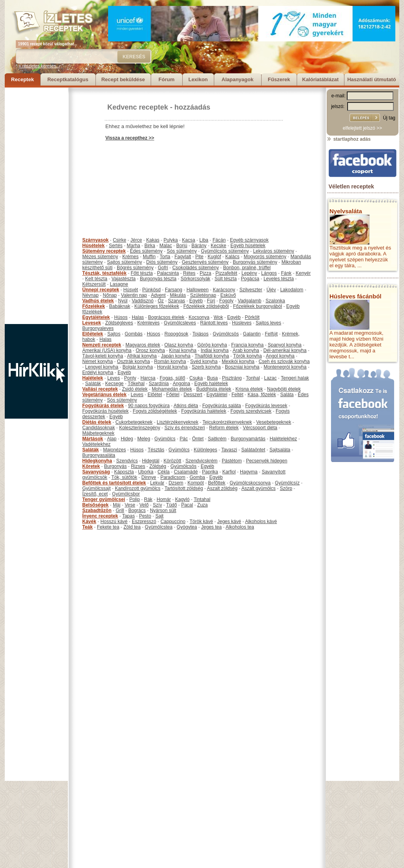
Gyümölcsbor (126, 494)
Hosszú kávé (114, 522)
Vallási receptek (100, 389)
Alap (112, 439)
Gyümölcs (165, 439)
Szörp (286, 488)
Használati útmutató (372, 79)
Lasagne (119, 284)
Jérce (136, 240)
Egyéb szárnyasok (249, 240)
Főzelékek (94, 306)
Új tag (389, 118)
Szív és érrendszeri (185, 428)
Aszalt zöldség (222, 488)
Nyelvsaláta (346, 211)
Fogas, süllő (173, 378)
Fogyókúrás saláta (222, 406)
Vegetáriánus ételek (105, 395)
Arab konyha (246, 350)
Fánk (286, 273)
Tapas (129, 516)
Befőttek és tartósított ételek (114, 483)
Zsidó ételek (135, 389)
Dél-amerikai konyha (285, 350)
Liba (204, 240)
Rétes (189, 273)
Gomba (197, 477)
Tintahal (202, 499)
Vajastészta (124, 279)
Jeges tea (211, 527)
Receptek (22, 79)
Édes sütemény (146, 251)
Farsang (174, 290)
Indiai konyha (215, 350)
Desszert (193, 395)
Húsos (121, 317)
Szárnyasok (96, 240)
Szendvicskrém (201, 461)
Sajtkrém (217, 439)
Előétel (155, 395)
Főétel (173, 395)
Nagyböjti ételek (284, 389)
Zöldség (158, 466)
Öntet (198, 439)
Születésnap (203, 295)
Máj (117, 505)
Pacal (187, 505)
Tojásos (201, 334)
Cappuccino (173, 522)
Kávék (89, 522)
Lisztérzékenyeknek (177, 422)
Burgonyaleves (98, 328)
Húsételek (94, 246)
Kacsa (188, 240)
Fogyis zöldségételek (155, 411)
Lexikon (198, 79)
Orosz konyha (150, 350)
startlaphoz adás (349, 139)
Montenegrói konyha (285, 367)
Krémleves (149, 323)
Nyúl (123, 301)
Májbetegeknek (98, 433)
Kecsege (115, 384)
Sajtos (114, 334)
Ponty (130, 378)
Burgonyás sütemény (255, 262)
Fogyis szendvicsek (251, 411)
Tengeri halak (295, 378)
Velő (144, 505)
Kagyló (182, 499)
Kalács (232, 257)
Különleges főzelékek (157, 306)
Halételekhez (283, 439)
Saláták (93, 384)
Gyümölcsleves (180, 323)
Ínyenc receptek (100, 516)
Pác (184, 439)
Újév (271, 290)
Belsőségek (96, 505)
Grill (120, 510)
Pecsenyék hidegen (267, 461)
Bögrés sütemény (135, 268)
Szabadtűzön (97, 510)
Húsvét (131, 290)
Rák (148, 499)
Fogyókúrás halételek (204, 411)
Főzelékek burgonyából (258, 306)
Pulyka (171, 240)
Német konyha (98, 361)
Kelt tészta (96, 279)
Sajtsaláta (280, 450)
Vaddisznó (143, 301)
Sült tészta (226, 279)
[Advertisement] (36, 206)
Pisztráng (232, 378)
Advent (158, 295)
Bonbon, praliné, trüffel (247, 268)
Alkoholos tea (240, 527)
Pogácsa (250, 279)
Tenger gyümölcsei (104, 499)
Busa (212, 378)
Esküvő (228, 295)
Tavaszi (229, 450)
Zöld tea (132, 527)
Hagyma (249, 472)
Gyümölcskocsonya (250, 483)
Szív (157, 505)
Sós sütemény (182, 251)
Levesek (92, 323)
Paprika (210, 472)
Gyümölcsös (226, 334)
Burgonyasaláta (99, 455)
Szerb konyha (206, 367)
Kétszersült (94, 284)
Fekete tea (108, 527)
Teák (88, 527)
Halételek (93, 378)
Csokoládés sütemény (196, 268)
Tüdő (171, 505)
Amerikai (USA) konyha (107, 350)
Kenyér (303, 273)
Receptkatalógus (68, 79)
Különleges (205, 450)
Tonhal (253, 378)
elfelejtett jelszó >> (362, 128)
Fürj (211, 301)
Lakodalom (292, 290)
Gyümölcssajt (97, 488)
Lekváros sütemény (273, 251)
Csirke (120, 240)
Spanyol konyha (285, 345)
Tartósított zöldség (184, 488)
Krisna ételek (249, 389)
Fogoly (226, 301)
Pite (199, 257)
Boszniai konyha (242, 367)
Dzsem (176, 483)
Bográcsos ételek (166, 317)
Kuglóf (214, 257)
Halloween (198, 290)
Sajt (160, 516)
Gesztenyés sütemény (205, 262)
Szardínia (159, 384)
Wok (218, 317)
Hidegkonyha (97, 461)
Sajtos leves (268, 323)
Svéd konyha (204, 361)
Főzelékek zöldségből (206, 306)
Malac (166, 246)
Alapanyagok (238, 79)
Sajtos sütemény (124, 262)
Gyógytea (187, 527)
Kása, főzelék (262, 395)
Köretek (91, 466)
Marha (133, 246)
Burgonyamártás (248, 439)
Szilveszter (251, 290)
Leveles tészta (279, 279)
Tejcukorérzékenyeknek (227, 422)
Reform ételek (224, 428)
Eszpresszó (144, 522)
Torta (165, 257)
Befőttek (217, 483)
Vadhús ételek (98, 301)
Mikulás (178, 295)
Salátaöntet (253, 450)
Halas (138, 317)
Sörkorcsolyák (195, 279)
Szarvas (177, 301)
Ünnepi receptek (101, 290)
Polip (135, 499)
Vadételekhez (97, 444)
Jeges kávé (229, 522)
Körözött (173, 461)
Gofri (163, 268)
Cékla (164, 472)
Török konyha (248, 356)
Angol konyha (280, 356)
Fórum (166, 79)
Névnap (91, 295)
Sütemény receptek (104, 251)
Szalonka (275, 301)
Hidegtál (151, 461)
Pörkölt (252, 317)
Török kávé (201, 522)
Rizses (138, 466)
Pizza (205, 273)
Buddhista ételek (214, 389)
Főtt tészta (142, 273)
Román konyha (170, 361)
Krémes (130, 257)
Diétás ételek (97, 422)
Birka (150, 246)
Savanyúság (96, 472)
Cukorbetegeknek (134, 422)
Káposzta (124, 472)
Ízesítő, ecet (95, 494)
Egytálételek (96, 317)
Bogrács (137, 510)
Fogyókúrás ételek (103, 406)
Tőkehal (136, 384)
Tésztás (156, 450)
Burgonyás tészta (158, 279)
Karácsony (224, 290)
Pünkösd (152, 290)
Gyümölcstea (159, 527)
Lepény (249, 273)
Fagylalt (183, 257)
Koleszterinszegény (140, 428)
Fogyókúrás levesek (266, 406)
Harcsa (148, 378)
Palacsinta (168, 273)
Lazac (270, 378)
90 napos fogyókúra (149, 406)
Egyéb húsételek (248, 246)
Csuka (196, 378)
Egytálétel (217, 395)
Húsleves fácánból (355, 296)
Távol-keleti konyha (103, 356)
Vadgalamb (250, 301)
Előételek (93, 334)
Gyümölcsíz (287, 483)
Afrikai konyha (142, 356)
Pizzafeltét (226, 273)
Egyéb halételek (211, 384)
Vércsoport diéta (260, 428)
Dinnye (149, 477)
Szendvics (127, 461)
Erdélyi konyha (98, 373)
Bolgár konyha (138, 367)
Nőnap (110, 295)
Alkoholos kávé (261, 522)
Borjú (182, 246)
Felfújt (271, 334)
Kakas (153, 240)
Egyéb (196, 301)
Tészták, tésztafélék (105, 273)
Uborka (146, 472)
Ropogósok (177, 334)
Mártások (93, 439)
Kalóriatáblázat (320, 79)
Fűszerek (279, 79)
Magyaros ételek (143, 345)
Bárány (199, 246)
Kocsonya (199, 317)
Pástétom (232, 461)
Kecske (218, 246)
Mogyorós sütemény (265, 257)
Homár (164, 499)
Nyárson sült (163, 510)
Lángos (269, 273)
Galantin (252, 334)
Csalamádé (186, 472)
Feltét (238, 395)
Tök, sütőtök (124, 477)
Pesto (145, 516)
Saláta (287, 395)
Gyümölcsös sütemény (225, 251)
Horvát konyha (172, 367)
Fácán (219, 240)
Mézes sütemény (100, 257)
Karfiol (229, 472)
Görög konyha (212, 345)
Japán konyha (176, 356)
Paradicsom (173, 477)
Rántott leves (214, 323)
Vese (130, 505)
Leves (114, 378)
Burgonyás (115, 466)
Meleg (144, 439)
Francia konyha (247, 345)
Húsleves (242, 323)
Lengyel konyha (102, 367)
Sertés (116, 246)
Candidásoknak (99, 428)
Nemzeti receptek (102, 345)
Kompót (195, 483)
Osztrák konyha (134, 361)
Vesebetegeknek (274, 422)
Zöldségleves (119, 323)
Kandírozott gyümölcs (137, 488)
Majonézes (114, 450)
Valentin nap (134, 295)
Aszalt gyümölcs (259, 488)
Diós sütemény (162, 262)
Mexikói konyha (238, 361)
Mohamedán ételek (172, 389)
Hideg (127, 439)
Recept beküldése (123, 79)
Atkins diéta (186, 406)
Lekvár (157, 483)
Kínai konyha (183, 350)
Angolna (181, 384)
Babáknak (120, 306)
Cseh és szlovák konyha (284, 361)
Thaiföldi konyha (212, 356)
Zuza (203, 505)
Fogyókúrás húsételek (106, 411)
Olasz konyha (179, 345)
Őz (161, 301)
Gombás (134, 334)
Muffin (149, 257)
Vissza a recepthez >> (130, 138)
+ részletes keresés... (39, 66)
